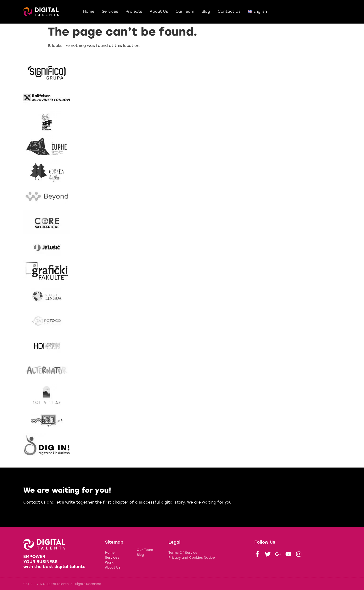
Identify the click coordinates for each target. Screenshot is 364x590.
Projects (134, 12)
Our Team (185, 12)
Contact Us (229, 12)
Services (110, 12)
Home (89, 12)
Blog (206, 12)
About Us (159, 12)
